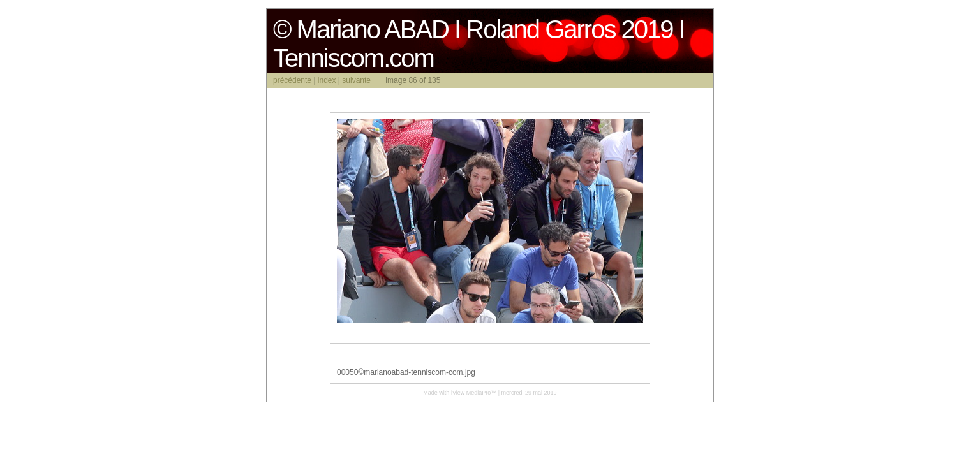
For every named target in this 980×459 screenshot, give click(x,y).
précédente (292, 80)
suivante (356, 80)
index (327, 80)
